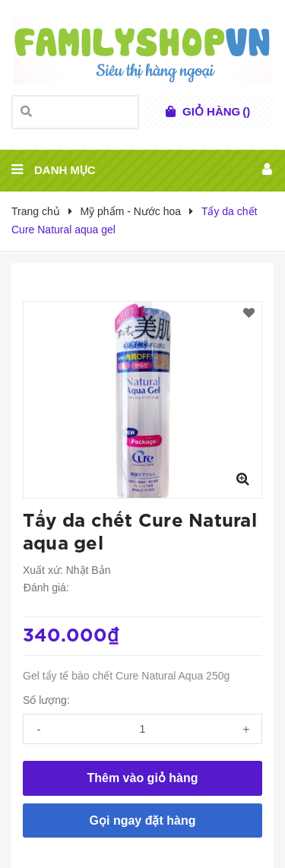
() (216, 112)
